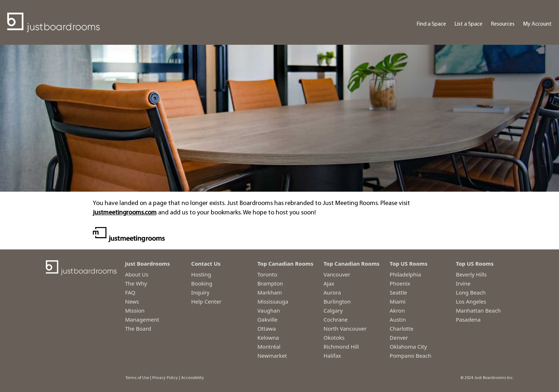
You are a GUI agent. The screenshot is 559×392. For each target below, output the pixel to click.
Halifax (332, 356)
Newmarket (272, 356)
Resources (503, 24)
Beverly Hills (471, 274)
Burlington (337, 301)
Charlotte (402, 328)
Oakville (267, 319)
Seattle (398, 292)
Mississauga (273, 301)
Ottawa (267, 328)
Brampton (270, 283)
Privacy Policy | (166, 378)
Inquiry (200, 292)
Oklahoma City (408, 347)
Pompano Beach (410, 356)
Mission (135, 310)
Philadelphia (405, 274)
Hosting (201, 274)
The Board (138, 328)
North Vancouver (345, 328)
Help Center (206, 301)
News (132, 301)
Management (142, 319)
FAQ (130, 292)
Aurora (332, 292)
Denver (399, 337)
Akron (397, 310)
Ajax (329, 283)
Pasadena (468, 319)
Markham (270, 292)
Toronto (267, 274)
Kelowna (268, 337)
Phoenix (400, 283)
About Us (137, 274)
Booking (202, 283)
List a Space (468, 24)
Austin (398, 319)
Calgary (333, 310)
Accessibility (193, 378)
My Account (537, 24)
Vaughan (269, 310)
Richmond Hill (341, 347)
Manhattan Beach (478, 310)
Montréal (269, 347)
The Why (136, 283)
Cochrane (335, 319)
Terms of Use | (138, 378)
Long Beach (471, 292)
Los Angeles (471, 301)
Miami (398, 301)
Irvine (463, 283)
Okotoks (334, 337)
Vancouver (337, 274)
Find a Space (431, 24)
